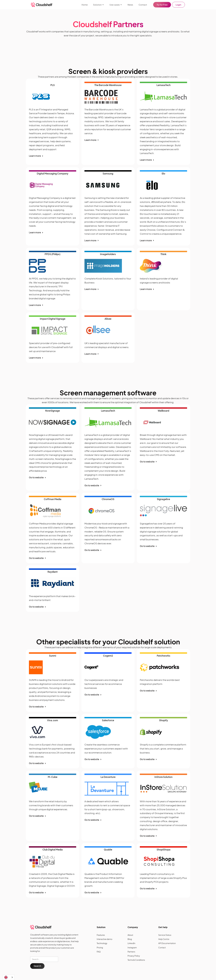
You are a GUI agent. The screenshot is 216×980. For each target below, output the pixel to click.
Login (178, 5)
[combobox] (9, 977)
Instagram (132, 947)
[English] (9, 977)
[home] (42, 5)
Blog (130, 939)
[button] (99, 5)
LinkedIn (131, 943)
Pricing (100, 947)
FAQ (99, 952)
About (130, 935)
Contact (143, 5)
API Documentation (167, 943)
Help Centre (164, 939)
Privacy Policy (134, 956)
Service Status (165, 935)
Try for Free (162, 5)
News (130, 5)
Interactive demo (104, 939)
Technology (102, 943)
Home (85, 5)
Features (101, 935)
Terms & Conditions (136, 960)
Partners (131, 952)
